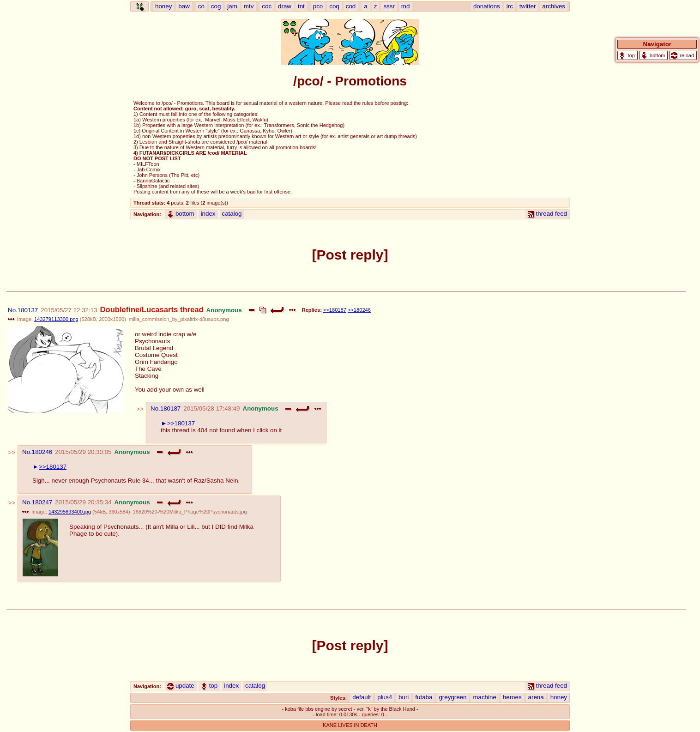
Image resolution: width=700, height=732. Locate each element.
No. (13, 310)
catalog (232, 214)
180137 (28, 310)
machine (484, 697)
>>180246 (359, 310)
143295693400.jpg (70, 512)
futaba (424, 697)
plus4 (385, 697)
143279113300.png (56, 319)
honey (559, 697)
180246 (42, 452)
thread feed (547, 214)
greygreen (453, 697)
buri (404, 697)
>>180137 (181, 423)
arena (536, 697)
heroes (512, 697)
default (362, 697)
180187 (170, 408)
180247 (42, 502)
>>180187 (335, 310)
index (208, 214)
